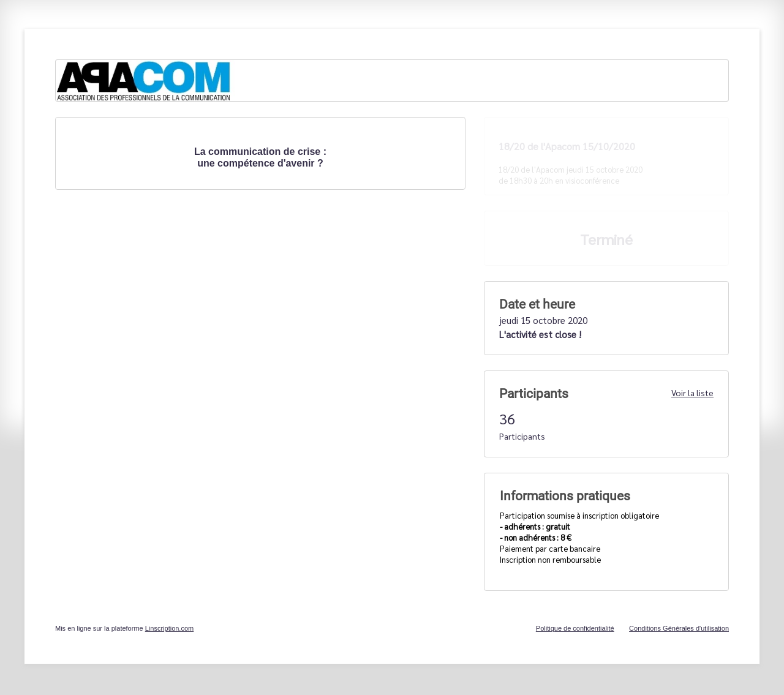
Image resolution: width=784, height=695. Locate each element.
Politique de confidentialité (575, 628)
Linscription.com (169, 628)
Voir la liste (692, 393)
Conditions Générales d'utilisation (679, 628)
